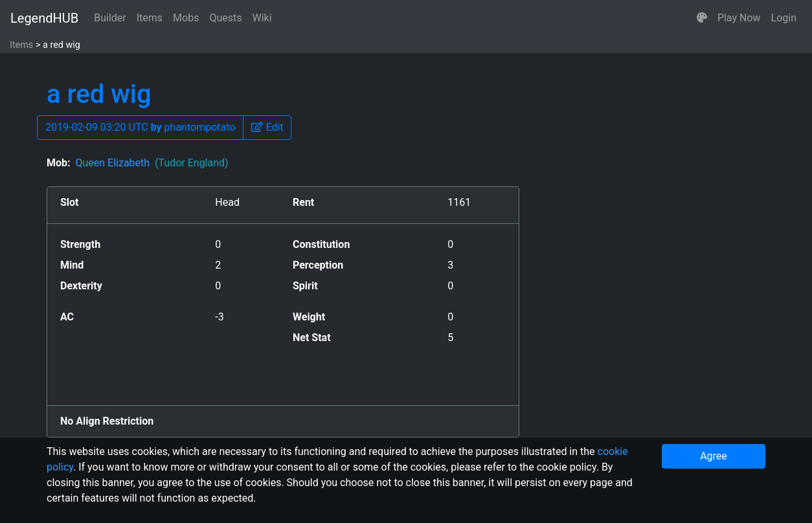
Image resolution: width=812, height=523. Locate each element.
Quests (225, 18)
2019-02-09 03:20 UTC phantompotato (140, 127)
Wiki (262, 18)
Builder (110, 18)
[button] (702, 18)
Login (784, 18)
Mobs (186, 18)
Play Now (739, 18)
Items (150, 18)
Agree (714, 456)
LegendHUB (44, 18)
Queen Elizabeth (152, 163)
